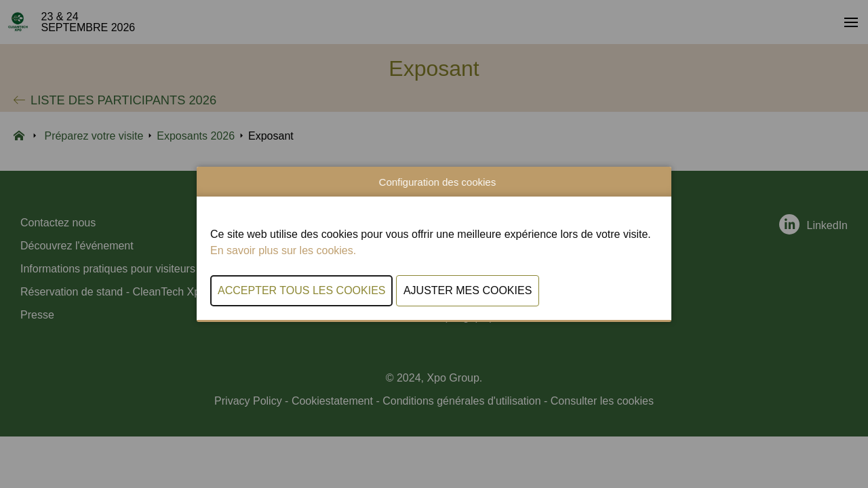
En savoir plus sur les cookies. (283, 250)
